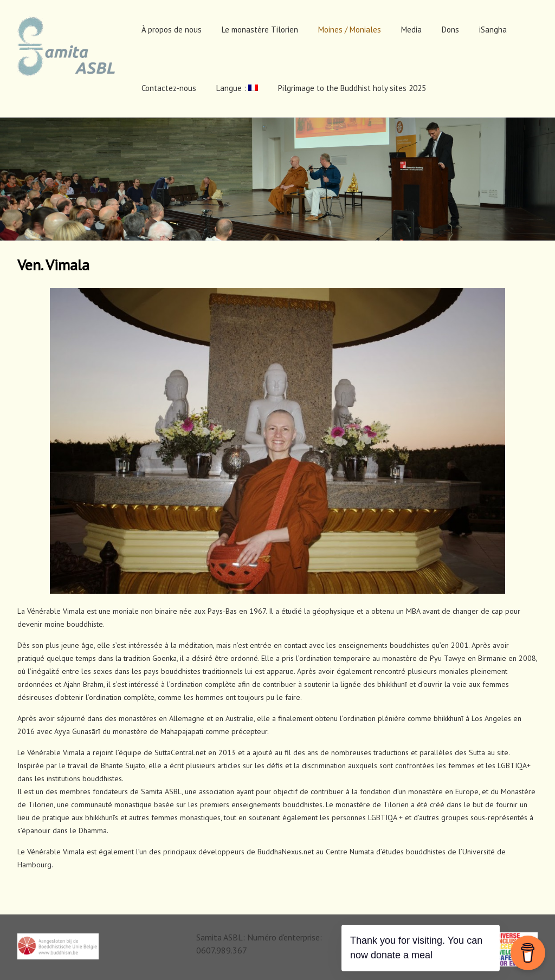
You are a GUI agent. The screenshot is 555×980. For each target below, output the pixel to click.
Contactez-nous (169, 88)
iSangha (493, 30)
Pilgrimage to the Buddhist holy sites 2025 (352, 88)
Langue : (237, 88)
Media (411, 30)
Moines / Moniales (350, 30)
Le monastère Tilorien (260, 30)
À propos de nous (172, 30)
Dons (450, 30)
